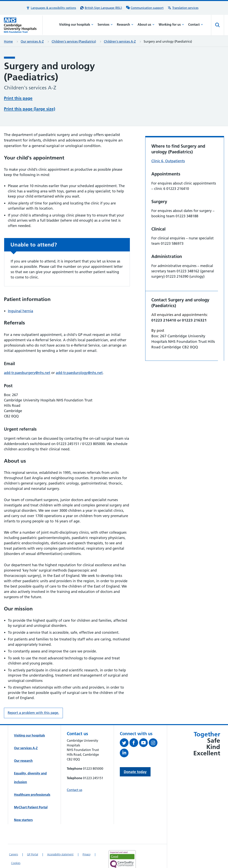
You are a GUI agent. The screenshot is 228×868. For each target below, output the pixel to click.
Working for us (171, 24)
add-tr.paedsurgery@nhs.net (27, 358)
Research (125, 24)
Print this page (18, 98)
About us (146, 24)
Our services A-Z (32, 41)
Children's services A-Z (120, 41)
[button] (51, 8)
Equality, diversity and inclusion (30, 763)
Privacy (87, 839)
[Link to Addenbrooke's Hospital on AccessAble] (121, 861)
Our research (23, 746)
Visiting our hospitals (76, 24)
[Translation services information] (183, 8)
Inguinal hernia (20, 296)
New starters (23, 805)
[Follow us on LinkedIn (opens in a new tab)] (125, 739)
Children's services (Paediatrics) (74, 41)
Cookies (16, 848)
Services (105, 24)
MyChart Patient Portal (31, 792)
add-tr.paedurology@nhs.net (79, 358)
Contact (196, 24)
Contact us (74, 775)
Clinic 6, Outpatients (168, 146)
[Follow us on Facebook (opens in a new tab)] (134, 728)
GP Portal (33, 839)
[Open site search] (218, 25)
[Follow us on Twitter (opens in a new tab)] (125, 728)
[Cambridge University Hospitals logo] (23, 25)
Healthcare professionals (32, 780)
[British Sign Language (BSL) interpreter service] (101, 8)
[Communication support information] (145, 8)
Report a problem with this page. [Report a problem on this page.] (33, 698)
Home (8, 41)
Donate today (135, 757)
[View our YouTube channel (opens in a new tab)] (144, 728)
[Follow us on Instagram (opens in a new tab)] (154, 728)
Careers (13, 839)
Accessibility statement (60, 839)
